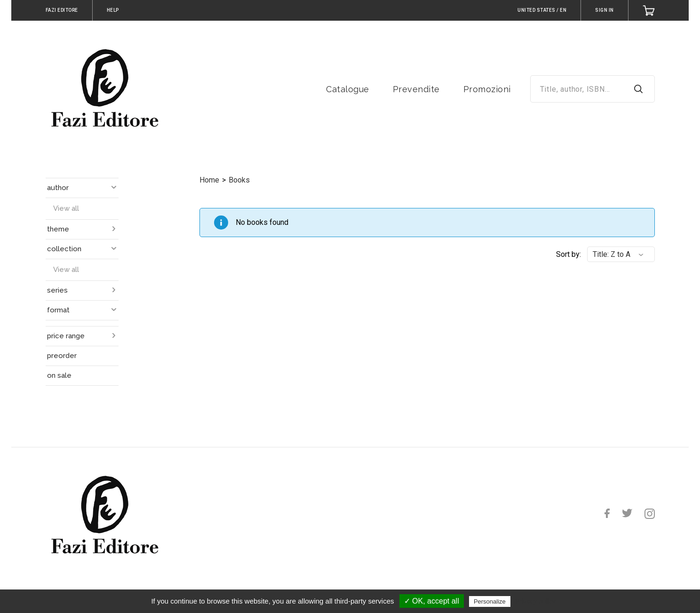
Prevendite (416, 89)
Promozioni (487, 89)
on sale (59, 375)
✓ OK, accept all (432, 601)
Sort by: (569, 254)
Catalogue (348, 89)
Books (239, 180)
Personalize (490, 601)
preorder (62, 356)
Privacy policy (535, 601)
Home (209, 180)
